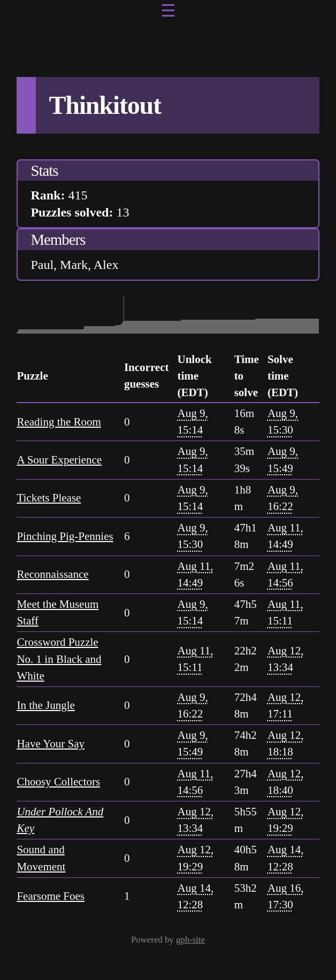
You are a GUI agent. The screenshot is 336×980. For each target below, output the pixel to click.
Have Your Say (51, 744)
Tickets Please (49, 498)
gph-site (190, 940)
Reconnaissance (52, 574)
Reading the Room (59, 422)
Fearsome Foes (51, 896)
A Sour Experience (59, 460)
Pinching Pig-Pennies (65, 536)
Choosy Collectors (58, 782)
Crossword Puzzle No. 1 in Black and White (59, 659)
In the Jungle (45, 705)
